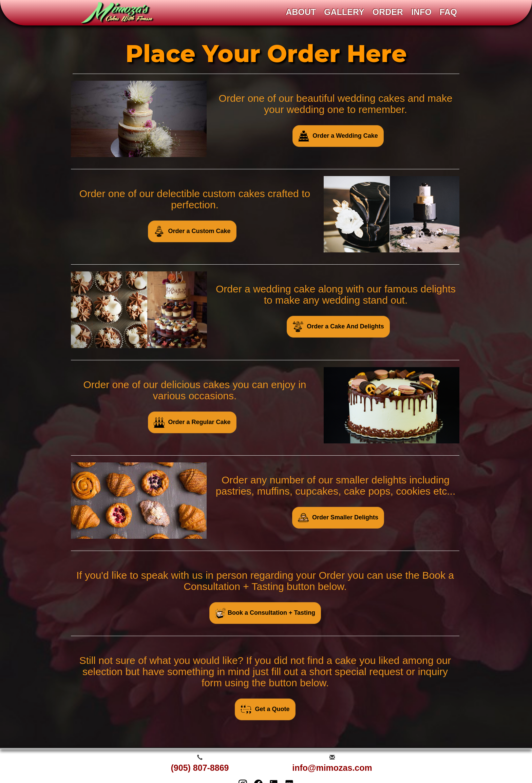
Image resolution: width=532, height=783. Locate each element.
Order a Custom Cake (192, 231)
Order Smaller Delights (338, 518)
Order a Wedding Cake (338, 136)
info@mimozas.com (332, 768)
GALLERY (344, 12)
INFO (421, 12)
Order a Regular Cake (192, 422)
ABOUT (301, 12)
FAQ (448, 12)
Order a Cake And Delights (338, 327)
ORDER (388, 12)
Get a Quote (265, 709)
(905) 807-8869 (200, 768)
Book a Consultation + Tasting (265, 613)
